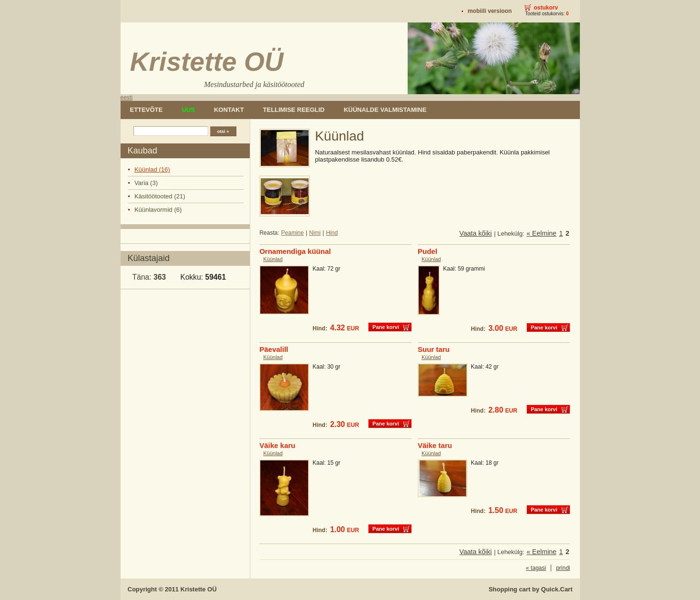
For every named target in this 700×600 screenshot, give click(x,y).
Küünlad (273, 259)
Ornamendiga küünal (295, 251)
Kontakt (229, 110)
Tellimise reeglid (294, 110)
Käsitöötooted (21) (160, 196)
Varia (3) (146, 183)
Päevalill (274, 349)
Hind (332, 233)
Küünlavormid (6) (158, 210)
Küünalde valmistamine (385, 110)
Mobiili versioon (489, 11)
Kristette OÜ (199, 589)
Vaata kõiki (476, 233)
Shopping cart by (530, 589)
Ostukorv (546, 8)
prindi (563, 568)
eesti (127, 98)
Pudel (428, 251)
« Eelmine (541, 233)
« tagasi (536, 568)
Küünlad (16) (152, 169)
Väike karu (277, 445)
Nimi (315, 233)
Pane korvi (386, 327)
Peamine (293, 233)
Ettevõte (146, 110)
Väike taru (435, 445)
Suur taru (434, 349)
